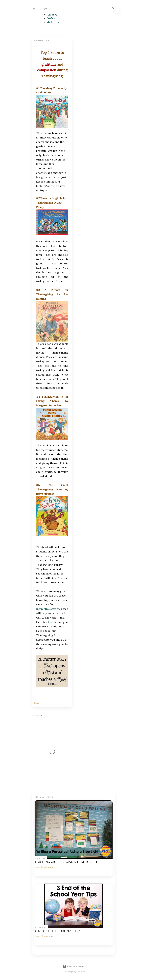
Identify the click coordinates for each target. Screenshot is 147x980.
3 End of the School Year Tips (57, 931)
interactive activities (49, 609)
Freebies (51, 18)
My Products (54, 22)
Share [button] (37, 703)
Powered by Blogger (73, 966)
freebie (52, 622)
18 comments (47, 936)
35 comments (47, 867)
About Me (52, 15)
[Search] (113, 8)
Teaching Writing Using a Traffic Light (67, 862)
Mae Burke (81, 972)
